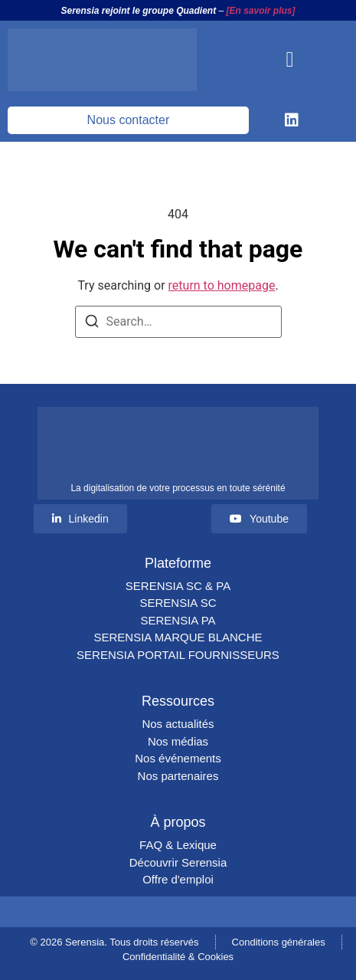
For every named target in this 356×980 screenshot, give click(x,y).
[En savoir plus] (261, 11)
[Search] (92, 324)
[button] (290, 60)
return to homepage (222, 285)
